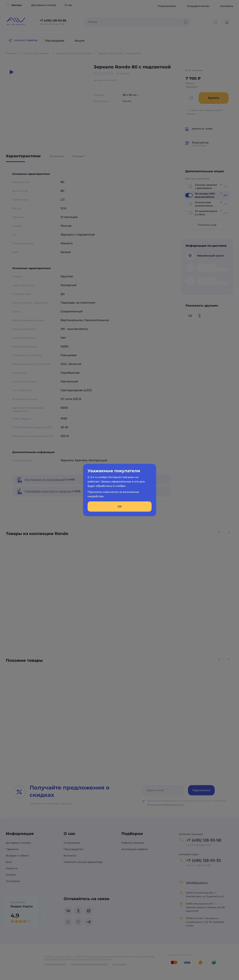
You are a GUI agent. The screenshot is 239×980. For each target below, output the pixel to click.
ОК (120, 507)
